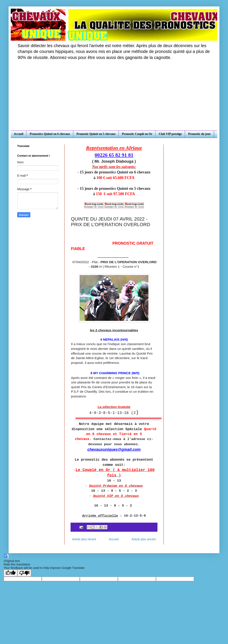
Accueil (18, 134)
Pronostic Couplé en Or (137, 134)
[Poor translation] (24, 573)
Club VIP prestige (170, 134)
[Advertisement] (114, 98)
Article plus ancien (144, 539)
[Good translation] (11, 573)
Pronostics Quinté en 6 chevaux (50, 134)
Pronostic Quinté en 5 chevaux (96, 134)
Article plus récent (84, 539)
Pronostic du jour (199, 134)
